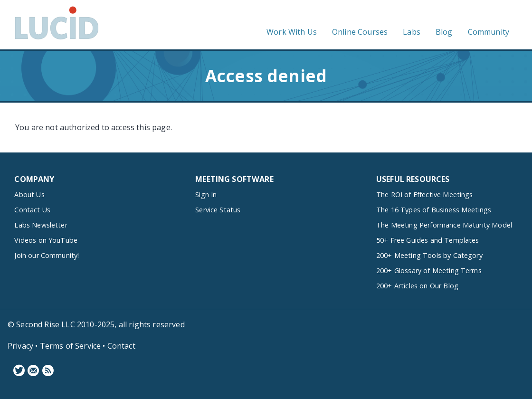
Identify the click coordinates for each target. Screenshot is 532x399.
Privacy (20, 346)
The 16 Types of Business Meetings (434, 210)
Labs (412, 32)
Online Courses (360, 32)
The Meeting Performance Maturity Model (444, 225)
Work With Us (292, 32)
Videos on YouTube (46, 240)
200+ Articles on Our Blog (417, 286)
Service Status (218, 210)
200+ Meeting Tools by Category (429, 255)
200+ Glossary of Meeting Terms (429, 271)
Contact (121, 346)
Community (489, 32)
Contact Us (32, 210)
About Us (29, 195)
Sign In (206, 195)
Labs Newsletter (41, 225)
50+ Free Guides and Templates (428, 240)
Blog (444, 32)
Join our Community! (47, 255)
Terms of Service (71, 346)
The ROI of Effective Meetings (425, 195)
